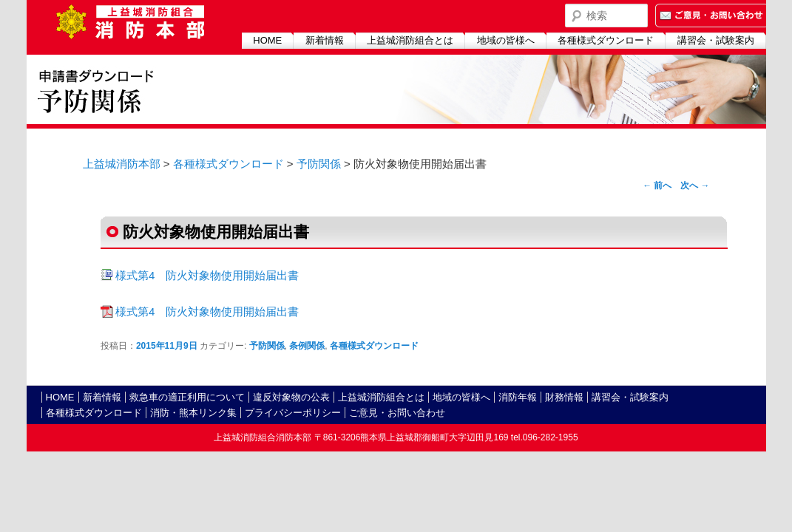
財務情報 (564, 397)
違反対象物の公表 (291, 397)
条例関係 (307, 346)
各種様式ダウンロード (606, 40)
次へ (695, 185)
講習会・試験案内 (716, 40)
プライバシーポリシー (293, 413)
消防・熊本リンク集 (193, 413)
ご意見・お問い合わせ (397, 413)
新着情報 (325, 40)
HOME (267, 40)
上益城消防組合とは (410, 40)
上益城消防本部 (122, 164)
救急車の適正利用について (187, 397)
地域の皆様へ (506, 40)
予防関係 (319, 164)
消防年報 (518, 397)
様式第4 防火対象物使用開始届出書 (207, 275)
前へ (657, 185)
